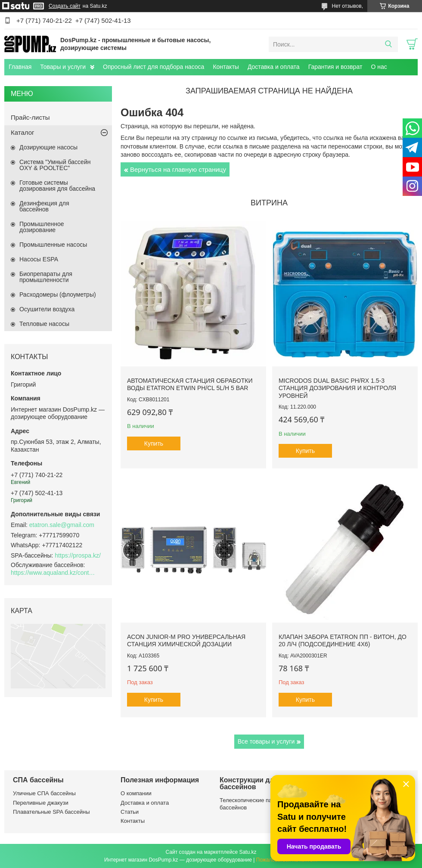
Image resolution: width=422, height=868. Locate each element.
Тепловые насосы (44, 324)
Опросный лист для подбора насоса (154, 67)
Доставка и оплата (274, 67)
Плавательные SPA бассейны (51, 812)
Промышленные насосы (53, 245)
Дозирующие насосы (48, 147)
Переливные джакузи (41, 803)
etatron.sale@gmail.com (62, 525)
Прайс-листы (30, 117)
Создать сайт (65, 6)
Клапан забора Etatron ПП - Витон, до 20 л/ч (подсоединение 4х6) (343, 641)
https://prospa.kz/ (78, 555)
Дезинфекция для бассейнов (44, 206)
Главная (20, 67)
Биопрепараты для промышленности (46, 277)
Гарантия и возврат (335, 67)
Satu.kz (248, 852)
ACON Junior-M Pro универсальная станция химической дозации (186, 641)
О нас (379, 67)
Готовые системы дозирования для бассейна (57, 186)
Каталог (23, 132)
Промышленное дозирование (42, 227)
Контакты (226, 67)
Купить (154, 443)
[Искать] (388, 44)
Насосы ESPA (39, 259)
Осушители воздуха (47, 309)
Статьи (130, 812)
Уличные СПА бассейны (44, 793)
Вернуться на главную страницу (178, 169)
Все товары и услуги (266, 741)
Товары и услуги (63, 67)
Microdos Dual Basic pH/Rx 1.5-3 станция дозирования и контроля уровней (337, 388)
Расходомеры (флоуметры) (58, 294)
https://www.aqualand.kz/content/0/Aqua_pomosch (54, 573)
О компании (136, 793)
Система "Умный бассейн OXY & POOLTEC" (55, 165)
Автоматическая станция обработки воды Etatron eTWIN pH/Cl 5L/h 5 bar (190, 384)
